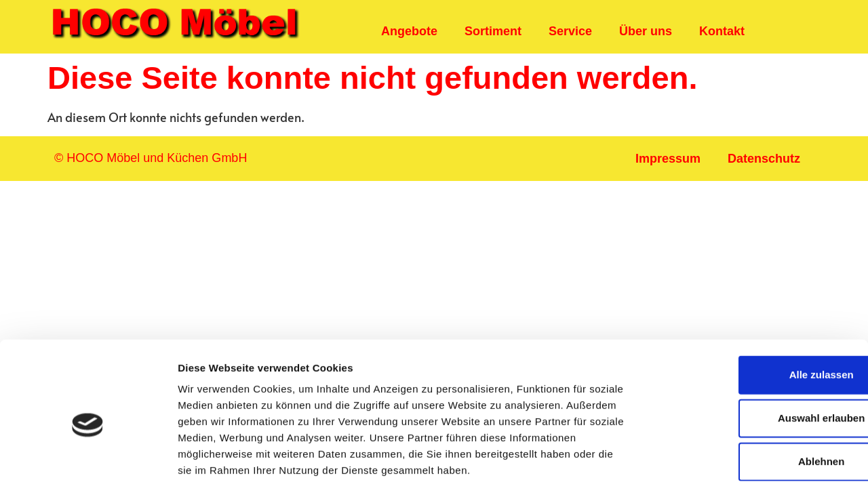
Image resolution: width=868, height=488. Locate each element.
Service (570, 31)
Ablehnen (755, 398)
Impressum (668, 159)
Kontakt (722, 31)
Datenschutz (764, 159)
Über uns (646, 31)
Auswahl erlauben (755, 354)
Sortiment (493, 31)
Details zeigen (721, 461)
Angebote (409, 31)
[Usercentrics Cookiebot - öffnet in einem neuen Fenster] (88, 462)
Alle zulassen (754, 311)
